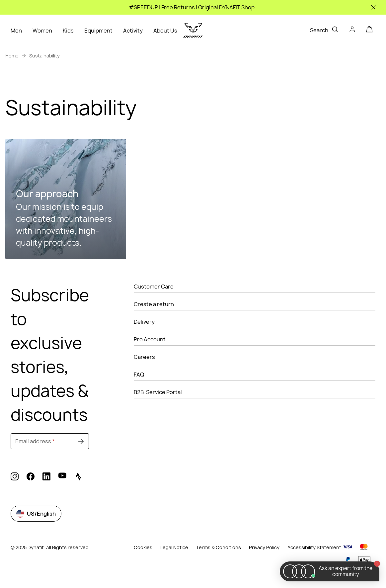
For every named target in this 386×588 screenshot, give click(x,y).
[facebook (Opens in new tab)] (31, 477)
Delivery (144, 322)
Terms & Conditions (219, 547)
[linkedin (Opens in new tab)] (46, 477)
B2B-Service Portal (158, 392)
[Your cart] (369, 29)
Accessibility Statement (314, 547)
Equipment (98, 31)
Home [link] (12, 56)
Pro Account (150, 339)
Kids (68, 31)
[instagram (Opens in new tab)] (15, 477)
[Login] (352, 31)
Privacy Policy (264, 547)
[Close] (373, 7)
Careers (144, 357)
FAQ (139, 375)
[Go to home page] (193, 31)
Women (42, 31)
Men (16, 31)
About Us (165, 31)
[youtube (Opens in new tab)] (62, 477)
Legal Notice (174, 547)
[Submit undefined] (81, 441)
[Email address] (50, 441)
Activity (133, 31)
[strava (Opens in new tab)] (78, 477)
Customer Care (154, 287)
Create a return (154, 304)
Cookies (143, 547)
